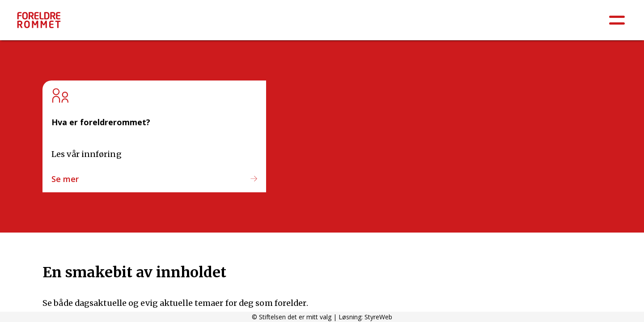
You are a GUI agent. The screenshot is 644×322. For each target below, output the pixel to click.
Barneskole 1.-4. (407, 23)
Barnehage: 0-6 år (335, 23)
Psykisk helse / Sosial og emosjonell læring (216, 23)
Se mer (65, 179)
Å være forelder (100, 23)
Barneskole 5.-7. (476, 23)
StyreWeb (378, 317)
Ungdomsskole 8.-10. (553, 23)
